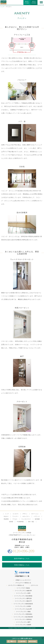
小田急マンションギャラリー (23, 580)
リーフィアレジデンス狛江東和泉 (23, 596)
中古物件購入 (22, 641)
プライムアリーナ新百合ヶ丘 (23, 583)
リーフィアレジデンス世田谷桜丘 (23, 614)
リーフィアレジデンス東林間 (23, 625)
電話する (12, 642)
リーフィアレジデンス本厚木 (23, 606)
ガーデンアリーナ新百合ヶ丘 (16, 585)
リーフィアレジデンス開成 (23, 612)
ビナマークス (34, 585)
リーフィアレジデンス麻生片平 (23, 601)
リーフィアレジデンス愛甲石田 (23, 598)
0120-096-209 (23, 551)
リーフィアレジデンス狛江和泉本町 (23, 617)
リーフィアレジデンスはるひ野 (23, 609)
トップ (2, 7)
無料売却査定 (33, 641)
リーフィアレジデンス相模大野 (23, 591)
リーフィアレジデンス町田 (23, 593)
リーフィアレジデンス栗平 (23, 622)
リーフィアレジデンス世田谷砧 (23, 619)
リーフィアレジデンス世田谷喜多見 (23, 604)
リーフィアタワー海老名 (23, 588)
